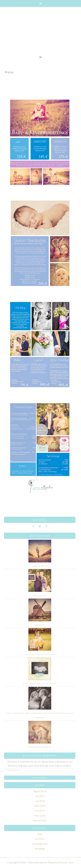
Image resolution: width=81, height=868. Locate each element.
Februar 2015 (40, 820)
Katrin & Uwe (40, 595)
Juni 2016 (40, 801)
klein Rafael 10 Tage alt (40, 747)
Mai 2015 (40, 811)
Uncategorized (40, 844)
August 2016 (40, 791)
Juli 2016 (40, 796)
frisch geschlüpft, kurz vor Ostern (40, 684)
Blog (40, 834)
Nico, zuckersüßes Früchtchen (40, 654)
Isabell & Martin (40, 566)
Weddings (40, 849)
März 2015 (40, 816)
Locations (40, 625)
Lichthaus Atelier (40, 32)
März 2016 (40, 806)
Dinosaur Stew (66, 862)
